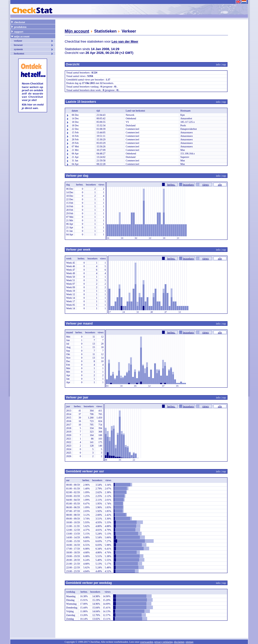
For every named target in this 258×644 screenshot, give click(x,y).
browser (34, 45)
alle (220, 184)
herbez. (171, 184)
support (17, 31)
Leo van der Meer (125, 41)
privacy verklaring (164, 642)
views (205, 184)
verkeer (34, 41)
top (224, 64)
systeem (34, 49)
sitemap (190, 642)
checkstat (18, 22)
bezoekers (188, 184)
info (218, 64)
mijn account (20, 36)
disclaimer (179, 642)
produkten (19, 27)
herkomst (34, 53)
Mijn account (77, 31)
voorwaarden (146, 642)
